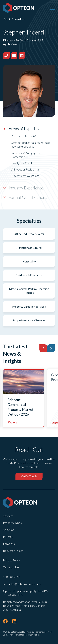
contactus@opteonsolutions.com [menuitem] (23, 584)
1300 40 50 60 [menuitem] (12, 577)
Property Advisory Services (29, 320)
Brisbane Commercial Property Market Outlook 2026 (20, 407)
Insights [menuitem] (8, 537)
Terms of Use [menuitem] (11, 567)
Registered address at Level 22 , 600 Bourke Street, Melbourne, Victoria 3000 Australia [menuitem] (25, 606)
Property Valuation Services (29, 307)
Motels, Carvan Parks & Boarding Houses (29, 291)
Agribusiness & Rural (29, 248)
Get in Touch (29, 476)
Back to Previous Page (14, 19)
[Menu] (53, 8)
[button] (43, 348)
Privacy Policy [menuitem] (12, 560)
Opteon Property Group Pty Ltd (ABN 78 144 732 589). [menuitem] (26, 593)
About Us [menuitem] (9, 530)
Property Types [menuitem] (12, 523)
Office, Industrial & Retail (29, 234)
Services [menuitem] (8, 516)
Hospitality (29, 261)
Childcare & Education (29, 275)
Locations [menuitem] (9, 544)
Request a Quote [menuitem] (13, 551)
